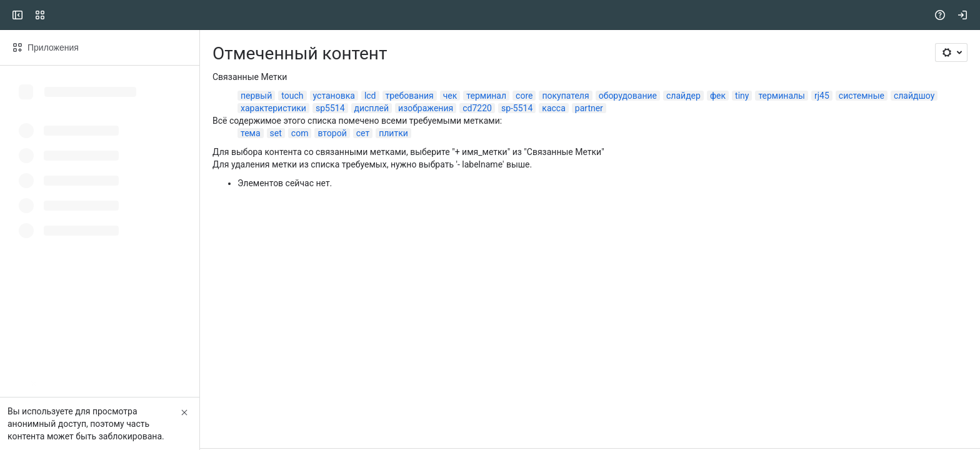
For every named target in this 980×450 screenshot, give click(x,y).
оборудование (628, 96)
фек (718, 96)
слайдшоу (914, 96)
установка (334, 96)
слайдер (683, 96)
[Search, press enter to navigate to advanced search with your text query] (487, 15)
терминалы (782, 96)
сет (363, 133)
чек (450, 96)
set (276, 133)
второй (332, 133)
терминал (486, 96)
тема (251, 133)
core (524, 96)
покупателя (565, 96)
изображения (426, 108)
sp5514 (330, 108)
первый (256, 96)
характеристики (273, 108)
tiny (742, 96)
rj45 (822, 96)
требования (410, 96)
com (300, 133)
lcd (370, 96)
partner (589, 108)
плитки (393, 133)
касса (553, 108)
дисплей (372, 108)
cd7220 (477, 108)
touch (292, 96)
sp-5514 (517, 108)
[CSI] (57, 15)
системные (862, 96)
